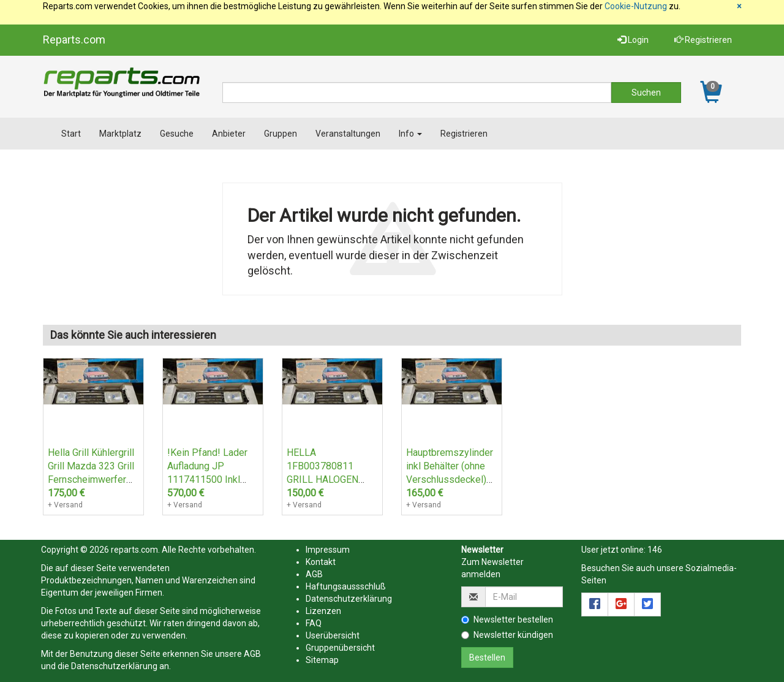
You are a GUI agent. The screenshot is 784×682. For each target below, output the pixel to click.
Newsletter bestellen (507, 619)
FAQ (314, 623)
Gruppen (281, 134)
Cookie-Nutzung (636, 6)
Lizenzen (323, 611)
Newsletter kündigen (507, 635)
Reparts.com (74, 40)
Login (633, 40)
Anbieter (229, 134)
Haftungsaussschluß (346, 586)
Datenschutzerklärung (114, 666)
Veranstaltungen (348, 134)
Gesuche (177, 134)
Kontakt (321, 562)
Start (71, 134)
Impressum (328, 550)
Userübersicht (333, 635)
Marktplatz (120, 134)
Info (410, 134)
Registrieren (703, 40)
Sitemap (322, 660)
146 (655, 550)
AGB (252, 654)
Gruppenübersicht (340, 648)
